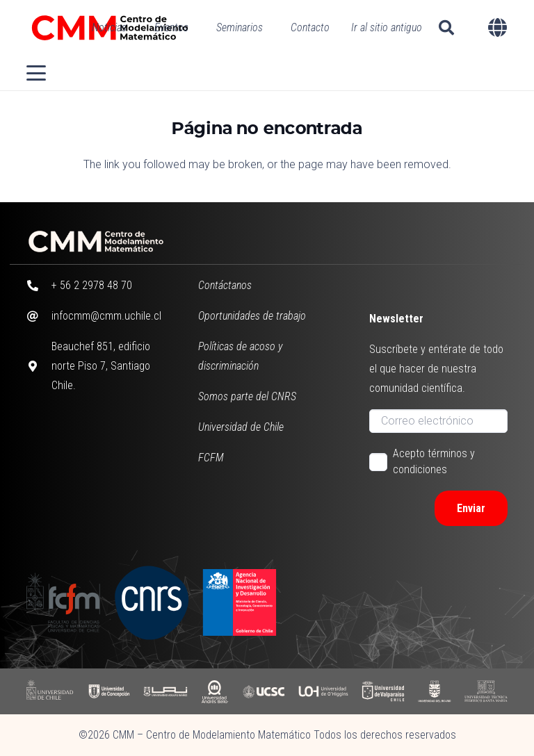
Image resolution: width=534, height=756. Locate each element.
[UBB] (434, 691)
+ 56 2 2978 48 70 (92, 285)
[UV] (383, 691)
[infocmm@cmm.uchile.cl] (39, 316)
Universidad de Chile (241, 427)
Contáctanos (225, 285)
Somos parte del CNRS (247, 396)
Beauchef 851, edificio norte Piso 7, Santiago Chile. (101, 366)
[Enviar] (471, 508)
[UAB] (215, 691)
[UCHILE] (50, 691)
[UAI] (165, 691)
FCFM (211, 458)
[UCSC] (263, 691)
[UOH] (323, 691)
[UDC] (108, 691)
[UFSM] (486, 691)
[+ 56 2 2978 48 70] (39, 286)
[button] (446, 28)
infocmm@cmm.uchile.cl (106, 316)
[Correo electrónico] (438, 421)
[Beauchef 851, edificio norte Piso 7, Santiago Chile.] (39, 366)
